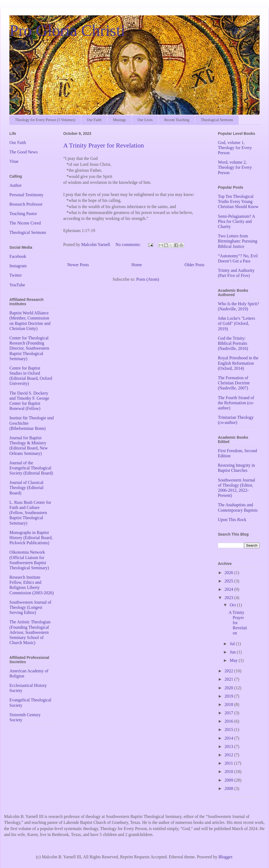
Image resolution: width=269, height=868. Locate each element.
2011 (229, 763)
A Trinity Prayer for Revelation (104, 145)
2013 (229, 746)
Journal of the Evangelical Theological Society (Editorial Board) (31, 468)
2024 (229, 589)
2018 (229, 704)
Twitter (16, 275)
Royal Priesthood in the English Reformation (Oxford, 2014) (238, 363)
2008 (229, 788)
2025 (229, 581)
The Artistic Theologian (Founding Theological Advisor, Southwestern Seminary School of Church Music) (30, 632)
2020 (229, 688)
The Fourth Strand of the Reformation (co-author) (236, 403)
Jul (233, 644)
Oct (233, 605)
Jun (233, 652)
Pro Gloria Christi (67, 30)
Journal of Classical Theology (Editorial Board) (26, 488)
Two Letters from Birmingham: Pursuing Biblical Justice (238, 241)
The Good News (24, 152)
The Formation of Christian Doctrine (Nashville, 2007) (234, 383)
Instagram (18, 266)
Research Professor (26, 204)
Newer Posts (78, 265)
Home (137, 265)
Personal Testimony (26, 195)
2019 (229, 696)
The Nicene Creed (25, 223)
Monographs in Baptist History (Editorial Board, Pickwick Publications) (31, 538)
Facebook (18, 256)
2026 (229, 573)
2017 (229, 713)
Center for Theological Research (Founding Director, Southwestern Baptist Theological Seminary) (29, 348)
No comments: (129, 245)
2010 (229, 772)
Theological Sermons (217, 120)
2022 (229, 671)
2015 (229, 730)
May (234, 660)
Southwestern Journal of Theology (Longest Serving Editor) (30, 607)
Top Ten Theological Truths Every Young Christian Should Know (238, 201)
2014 (229, 738)
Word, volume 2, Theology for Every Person (235, 167)
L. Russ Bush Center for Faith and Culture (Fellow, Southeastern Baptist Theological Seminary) (30, 513)
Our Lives (145, 120)
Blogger (225, 857)
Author (15, 185)
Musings (119, 120)
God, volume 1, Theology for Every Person (235, 148)
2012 (229, 755)
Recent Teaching (177, 120)
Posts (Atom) (148, 279)
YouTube (17, 285)
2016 (229, 721)
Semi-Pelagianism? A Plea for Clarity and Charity (236, 221)
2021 (229, 679)
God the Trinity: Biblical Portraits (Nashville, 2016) (233, 343)
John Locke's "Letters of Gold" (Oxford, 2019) (236, 323)
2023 (229, 598)
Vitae (14, 161)
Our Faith (94, 120)
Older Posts (194, 265)
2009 (229, 780)
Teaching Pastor (23, 214)
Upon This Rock (232, 520)
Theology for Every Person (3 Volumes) (45, 120)
